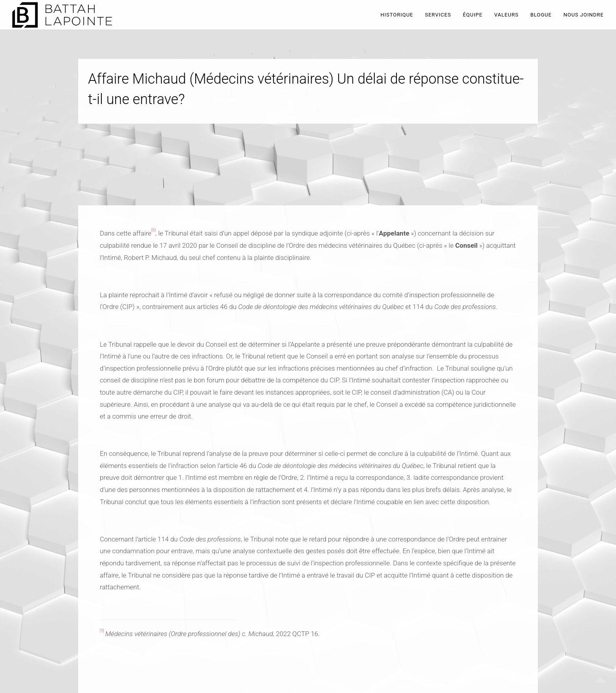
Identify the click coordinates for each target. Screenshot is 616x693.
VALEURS (506, 15)
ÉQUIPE (473, 15)
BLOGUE (541, 15)
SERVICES (438, 15)
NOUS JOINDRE (583, 15)
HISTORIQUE (397, 15)
